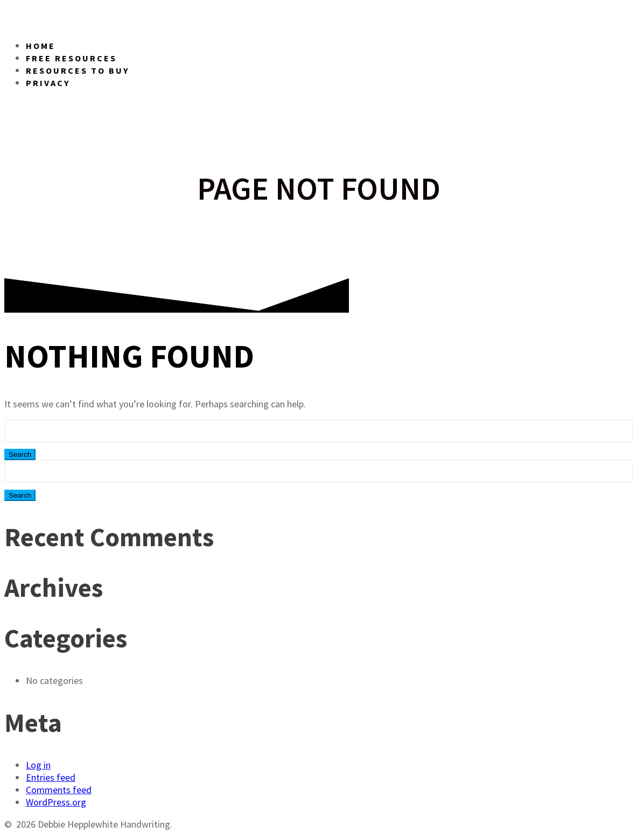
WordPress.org (56, 802)
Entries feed (51, 777)
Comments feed (59, 790)
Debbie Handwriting (180, 16)
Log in (38, 765)
